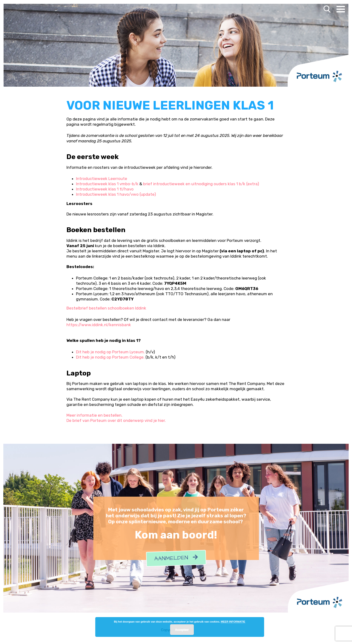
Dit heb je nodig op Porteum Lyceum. (110, 352)
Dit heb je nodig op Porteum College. (110, 357)
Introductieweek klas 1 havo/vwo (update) (116, 194)
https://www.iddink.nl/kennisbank (99, 325)
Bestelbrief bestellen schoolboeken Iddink (106, 308)
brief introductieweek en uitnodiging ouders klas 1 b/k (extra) (201, 184)
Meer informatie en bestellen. (94, 415)
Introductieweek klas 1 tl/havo (105, 189)
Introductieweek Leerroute (102, 179)
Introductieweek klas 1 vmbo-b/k (107, 184)
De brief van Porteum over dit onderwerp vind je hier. (116, 420)
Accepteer (182, 630)
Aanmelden (176, 558)
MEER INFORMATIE (233, 622)
